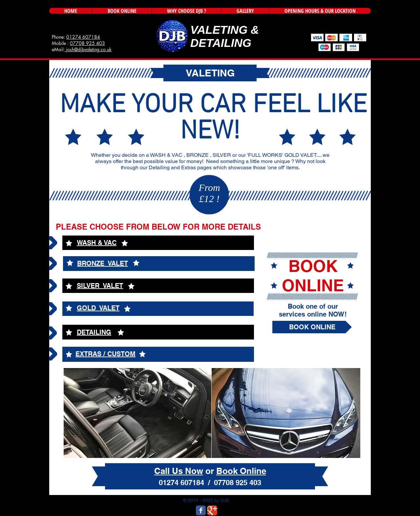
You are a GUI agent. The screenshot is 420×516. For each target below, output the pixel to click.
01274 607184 (83, 37)
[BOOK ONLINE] (312, 327)
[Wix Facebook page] (201, 510)
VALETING (219, 30)
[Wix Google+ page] (212, 510)
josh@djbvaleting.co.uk (88, 49)
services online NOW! (313, 314)
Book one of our (313, 306)
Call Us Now (179, 471)
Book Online (241, 471)
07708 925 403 (87, 43)
